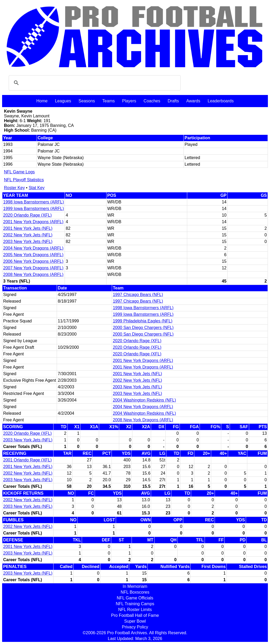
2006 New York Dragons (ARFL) (33, 261)
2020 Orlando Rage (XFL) (27, 215)
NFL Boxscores (135, 592)
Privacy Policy (135, 627)
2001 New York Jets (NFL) (28, 228)
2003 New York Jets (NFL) (28, 242)
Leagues (63, 101)
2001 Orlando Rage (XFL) (27, 460)
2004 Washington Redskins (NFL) (144, 400)
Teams (109, 101)
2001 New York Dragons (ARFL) (33, 222)
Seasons (87, 101)
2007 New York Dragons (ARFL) (33, 268)
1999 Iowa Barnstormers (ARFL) (33, 209)
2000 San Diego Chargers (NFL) (143, 328)
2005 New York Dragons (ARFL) (33, 255)
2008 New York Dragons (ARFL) (33, 275)
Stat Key (37, 188)
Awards (193, 101)
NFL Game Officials (135, 598)
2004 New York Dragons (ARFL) (33, 248)
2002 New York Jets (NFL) (28, 235)
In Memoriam (135, 586)
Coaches (152, 101)
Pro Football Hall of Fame (135, 615)
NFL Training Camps (135, 604)
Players (129, 101)
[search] (94, 83)
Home (42, 101)
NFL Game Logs (19, 172)
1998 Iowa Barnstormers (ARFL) (33, 202)
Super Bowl (135, 621)
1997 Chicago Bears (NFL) (138, 295)
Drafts (173, 101)
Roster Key (14, 188)
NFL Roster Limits (135, 610)
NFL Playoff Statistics (24, 180)
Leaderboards (221, 101)
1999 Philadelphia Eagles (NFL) (143, 321)
